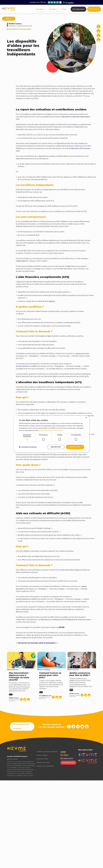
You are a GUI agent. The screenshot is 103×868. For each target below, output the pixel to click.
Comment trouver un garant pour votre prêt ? (50, 675)
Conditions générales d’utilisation (47, 752)
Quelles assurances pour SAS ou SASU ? (80, 674)
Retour (9, 19)
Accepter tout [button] (75, 447)
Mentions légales (42, 755)
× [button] (86, 418)
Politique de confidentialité (45, 766)
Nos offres (41, 9)
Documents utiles (42, 759)
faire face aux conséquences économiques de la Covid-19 (62, 620)
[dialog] (52, 434)
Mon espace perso (78, 9)
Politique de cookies (43, 762)
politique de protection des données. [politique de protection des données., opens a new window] (50, 430)
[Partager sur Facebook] (21, 699)
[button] (28, 447)
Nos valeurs (53, 9)
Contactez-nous (68, 763)
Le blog (64, 9)
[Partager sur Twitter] (25, 699)
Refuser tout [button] (56, 447)
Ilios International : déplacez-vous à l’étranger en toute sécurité (19, 676)
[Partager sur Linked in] (28, 699)
